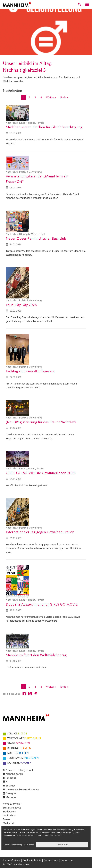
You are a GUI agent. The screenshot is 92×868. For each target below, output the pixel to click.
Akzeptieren (62, 845)
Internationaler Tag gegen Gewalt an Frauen (40, 532)
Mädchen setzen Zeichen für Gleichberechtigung (44, 127)
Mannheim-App (14, 774)
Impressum (67, 860)
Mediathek (9, 823)
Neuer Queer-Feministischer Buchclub (36, 239)
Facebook (11, 778)
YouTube (11, 786)
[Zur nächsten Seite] (51, 97)
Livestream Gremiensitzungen (22, 789)
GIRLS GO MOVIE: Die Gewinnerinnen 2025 (41, 473)
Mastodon (11, 797)
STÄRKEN (19, 748)
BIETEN (17, 734)
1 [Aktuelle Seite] (25, 98)
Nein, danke (29, 845)
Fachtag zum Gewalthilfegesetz (30, 371)
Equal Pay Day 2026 (21, 305)
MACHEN (19, 763)
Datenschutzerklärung (13, 845)
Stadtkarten (9, 812)
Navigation (87, 4)
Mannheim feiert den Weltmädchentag (36, 655)
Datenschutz (51, 860)
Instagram (12, 793)
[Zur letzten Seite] (64, 97)
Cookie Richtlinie (32, 860)
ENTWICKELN (24, 739)
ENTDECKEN (23, 758)
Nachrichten (10, 816)
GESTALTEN (19, 743)
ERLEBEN (18, 753)
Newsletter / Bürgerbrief (19, 770)
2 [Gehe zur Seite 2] (30, 97)
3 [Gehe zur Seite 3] (36, 97)
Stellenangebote (12, 808)
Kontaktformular (12, 804)
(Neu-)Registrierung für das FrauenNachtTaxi (41, 422)
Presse (7, 819)
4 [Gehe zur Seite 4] (42, 97)
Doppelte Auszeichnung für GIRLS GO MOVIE (42, 605)
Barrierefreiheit (11, 860)
